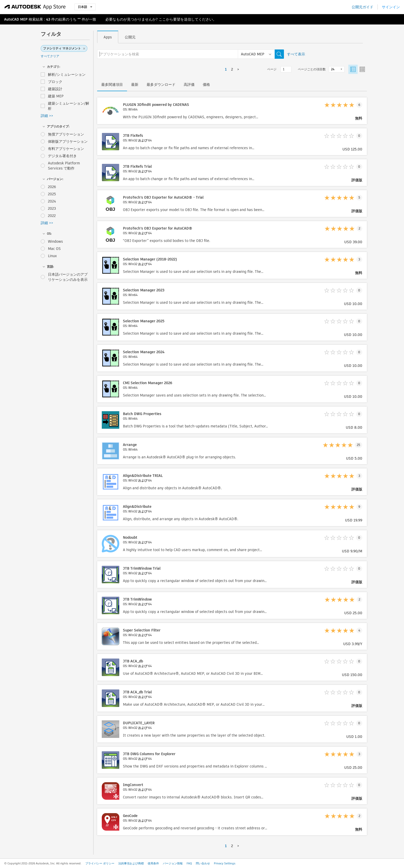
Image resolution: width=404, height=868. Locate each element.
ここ (162, 19)
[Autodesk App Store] (35, 7)
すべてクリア (50, 56)
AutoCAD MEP (16, 19)
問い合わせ (203, 863)
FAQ (189, 863)
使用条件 (153, 863)
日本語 (85, 7)
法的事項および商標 (131, 863)
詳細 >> (47, 116)
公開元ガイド (363, 7)
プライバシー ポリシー (100, 863)
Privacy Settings (225, 863)
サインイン (391, 7)
